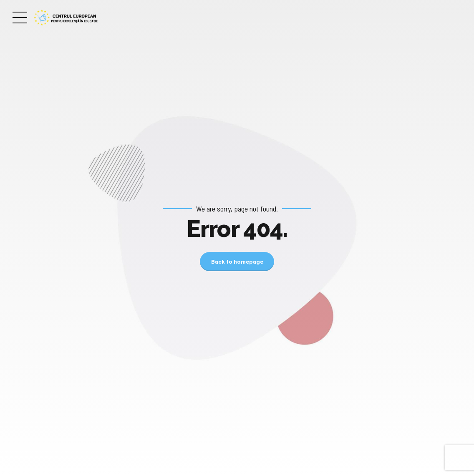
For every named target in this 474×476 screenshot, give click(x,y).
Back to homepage (237, 261)
